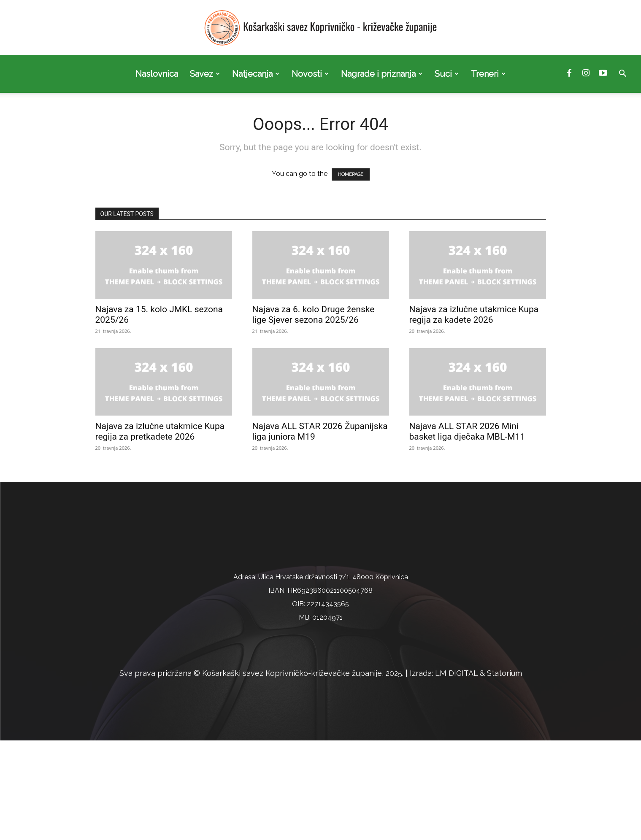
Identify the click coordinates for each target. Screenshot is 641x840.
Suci (447, 74)
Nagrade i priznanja (382, 74)
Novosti (310, 74)
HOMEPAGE (351, 174)
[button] (622, 74)
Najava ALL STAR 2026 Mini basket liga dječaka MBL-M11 (467, 431)
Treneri (488, 74)
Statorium (504, 773)
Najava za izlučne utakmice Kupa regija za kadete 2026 (474, 315)
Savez (205, 74)
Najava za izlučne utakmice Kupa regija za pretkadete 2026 (160, 431)
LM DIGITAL (456, 773)
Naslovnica (157, 74)
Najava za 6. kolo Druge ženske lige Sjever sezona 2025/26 (314, 315)
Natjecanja (256, 74)
